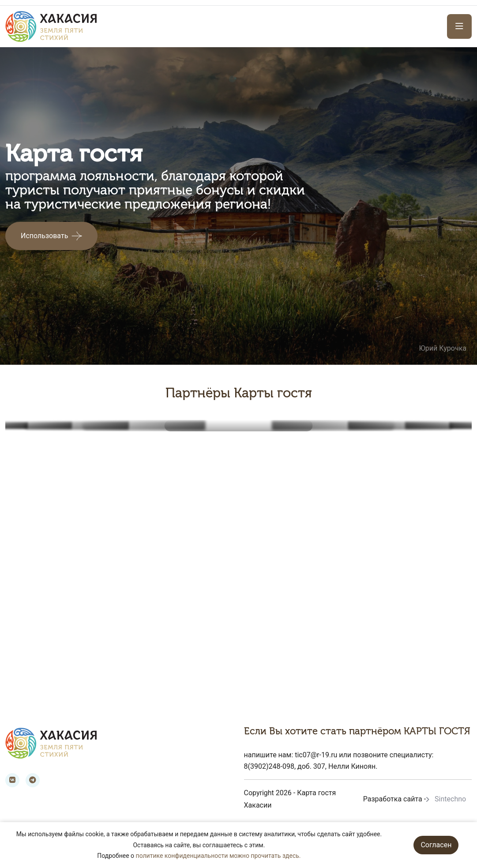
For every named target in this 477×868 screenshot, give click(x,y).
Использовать (44, 236)
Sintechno (450, 799)
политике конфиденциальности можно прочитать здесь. (218, 856)
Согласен (436, 845)
